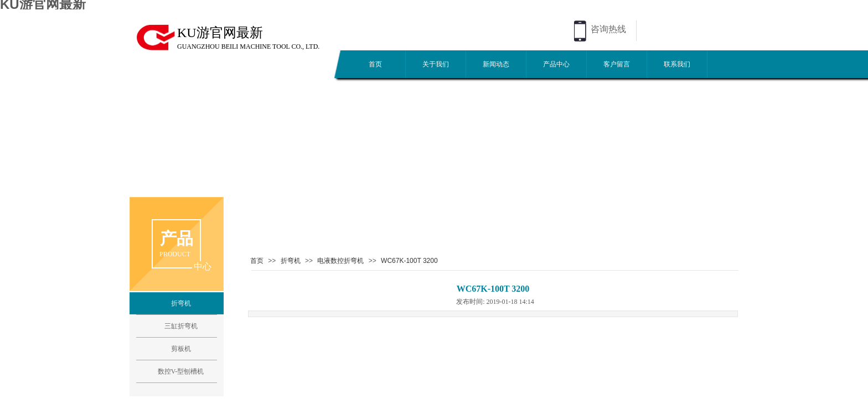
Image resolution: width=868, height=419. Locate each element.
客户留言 (617, 64)
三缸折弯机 (181, 326)
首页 (375, 64)
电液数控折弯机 (340, 261)
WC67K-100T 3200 (409, 261)
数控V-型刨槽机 (181, 371)
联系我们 (677, 64)
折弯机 (291, 261)
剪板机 (181, 349)
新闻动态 (496, 64)
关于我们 (436, 64)
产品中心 (556, 64)
